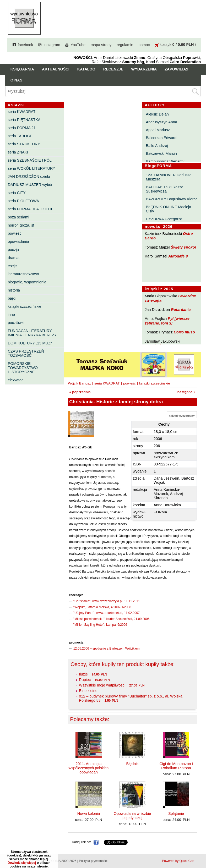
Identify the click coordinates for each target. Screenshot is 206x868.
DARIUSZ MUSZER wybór (30, 185)
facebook (25, 45)
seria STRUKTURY (24, 144)
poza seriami (19, 217)
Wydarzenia (144, 69)
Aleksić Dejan (157, 114)
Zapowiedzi (176, 69)
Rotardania (181, 310)
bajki (12, 298)
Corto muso (184, 332)
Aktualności (56, 69)
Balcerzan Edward (161, 138)
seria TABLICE (20, 136)
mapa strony (101, 45)
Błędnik (132, 764)
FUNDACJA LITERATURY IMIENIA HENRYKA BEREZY (32, 333)
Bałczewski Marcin (161, 153)
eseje (12, 266)
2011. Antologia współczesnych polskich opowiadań (89, 768)
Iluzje (83, 674)
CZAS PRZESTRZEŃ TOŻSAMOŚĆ (26, 353)
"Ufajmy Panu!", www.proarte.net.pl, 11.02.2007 (107, 613)
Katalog (86, 69)
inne (11, 315)
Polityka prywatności (93, 861)
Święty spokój (183, 247)
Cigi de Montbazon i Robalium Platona (176, 766)
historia (14, 290)
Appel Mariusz (158, 130)
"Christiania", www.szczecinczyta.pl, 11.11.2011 (107, 601)
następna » (186, 392)
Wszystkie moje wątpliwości (102, 685)
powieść (15, 233)
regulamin (125, 45)
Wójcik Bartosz (79, 383)
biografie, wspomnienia (27, 282)
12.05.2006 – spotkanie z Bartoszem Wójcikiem (107, 649)
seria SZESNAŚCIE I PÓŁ (30, 160)
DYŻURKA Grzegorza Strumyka (164, 221)
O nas (17, 80)
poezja (13, 250)
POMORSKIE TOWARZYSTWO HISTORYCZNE (23, 368)
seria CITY (17, 193)
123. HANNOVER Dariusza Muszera (169, 177)
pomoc (144, 45)
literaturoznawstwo (23, 274)
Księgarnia (22, 69)
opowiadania (18, 241)
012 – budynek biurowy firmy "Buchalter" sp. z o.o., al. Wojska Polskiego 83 (131, 698)
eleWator (15, 380)
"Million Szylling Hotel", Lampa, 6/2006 (100, 625)
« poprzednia (80, 392)
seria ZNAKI (18, 152)
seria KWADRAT (22, 112)
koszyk (166, 45)
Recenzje (113, 69)
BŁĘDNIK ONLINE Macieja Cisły (168, 209)
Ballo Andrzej (157, 146)
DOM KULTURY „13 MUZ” (30, 343)
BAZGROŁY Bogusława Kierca (172, 199)
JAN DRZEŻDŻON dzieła (29, 177)
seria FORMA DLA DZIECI (30, 209)
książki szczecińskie (25, 306)
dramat (14, 258)
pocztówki (16, 323)
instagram (52, 45)
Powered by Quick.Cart (178, 861)
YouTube (78, 45)
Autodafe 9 (178, 256)
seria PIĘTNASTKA (24, 120)
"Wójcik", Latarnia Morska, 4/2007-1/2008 (102, 607)
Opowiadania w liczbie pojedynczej (132, 816)
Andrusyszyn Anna (161, 122)
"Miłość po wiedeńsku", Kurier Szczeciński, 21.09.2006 (112, 619)
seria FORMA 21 (22, 128)
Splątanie (176, 814)
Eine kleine (88, 691)
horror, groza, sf (21, 225)
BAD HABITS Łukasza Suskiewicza (164, 189)
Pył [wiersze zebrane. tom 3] (167, 321)
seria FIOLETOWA (23, 201)
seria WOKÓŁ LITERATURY (32, 168)
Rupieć (85, 680)
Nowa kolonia (89, 814)
